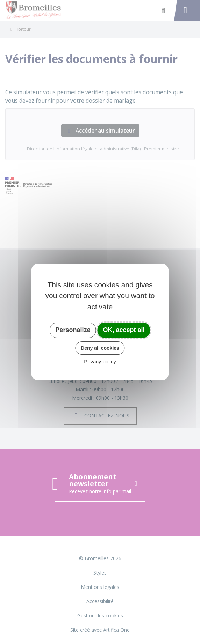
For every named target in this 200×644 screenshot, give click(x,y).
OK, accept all (124, 330)
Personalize (73, 330)
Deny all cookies (100, 348)
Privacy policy (100, 361)
